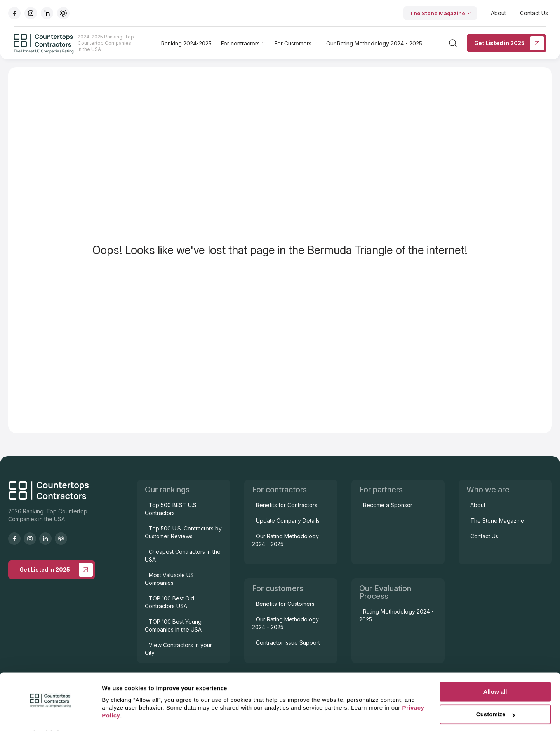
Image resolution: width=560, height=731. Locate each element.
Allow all (495, 671)
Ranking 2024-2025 (186, 43)
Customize (496, 694)
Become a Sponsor (388, 505)
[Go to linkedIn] (47, 13)
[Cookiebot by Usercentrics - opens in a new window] (50, 716)
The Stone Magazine (440, 13)
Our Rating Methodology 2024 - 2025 (374, 43)
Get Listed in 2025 (509, 43)
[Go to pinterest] (63, 13)
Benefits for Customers (285, 604)
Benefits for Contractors (287, 505)
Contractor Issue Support (288, 643)
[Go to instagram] (31, 13)
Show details (120, 716)
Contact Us (534, 13)
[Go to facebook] (14, 13)
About (498, 13)
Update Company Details (288, 521)
